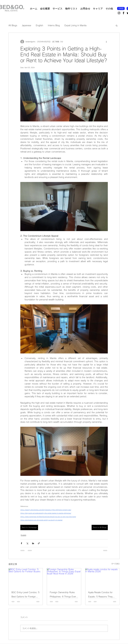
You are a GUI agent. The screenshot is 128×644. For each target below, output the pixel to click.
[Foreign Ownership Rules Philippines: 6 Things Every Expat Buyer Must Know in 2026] (64, 578)
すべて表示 (115, 564)
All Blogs (13, 25)
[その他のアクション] (106, 42)
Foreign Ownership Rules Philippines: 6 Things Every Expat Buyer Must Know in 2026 (63, 595)
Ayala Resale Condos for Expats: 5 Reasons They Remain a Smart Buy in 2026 (100, 595)
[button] (58, 8)
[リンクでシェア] (39, 543)
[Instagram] (119, 13)
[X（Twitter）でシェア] (27, 543)
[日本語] (121, 8)
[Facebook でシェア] (21, 543)
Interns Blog (54, 25)
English (39, 25)
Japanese (26, 25)
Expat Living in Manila (75, 25)
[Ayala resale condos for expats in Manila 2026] (102, 578)
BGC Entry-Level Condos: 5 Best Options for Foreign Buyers (25, 595)
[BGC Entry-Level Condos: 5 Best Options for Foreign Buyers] (26, 578)
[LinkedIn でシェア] (33, 543)
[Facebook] (124, 13)
